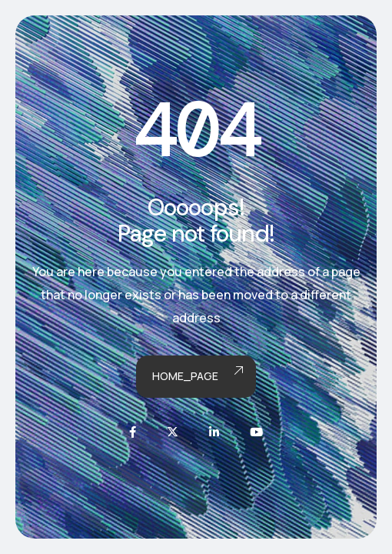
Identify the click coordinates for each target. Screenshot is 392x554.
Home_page (196, 377)
